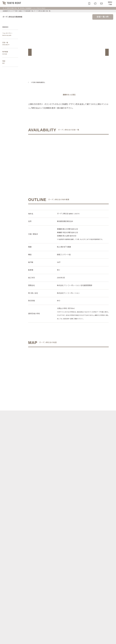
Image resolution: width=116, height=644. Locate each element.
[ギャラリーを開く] (68, 95)
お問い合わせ (6, 640)
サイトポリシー (27, 635)
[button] (30, 52)
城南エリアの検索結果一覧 (27, 11)
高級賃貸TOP (6, 11)
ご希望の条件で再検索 (86, 157)
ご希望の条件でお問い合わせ (51, 157)
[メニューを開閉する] (110, 3)
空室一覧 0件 (103, 17)
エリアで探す (15, 11)
